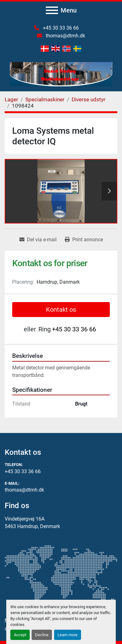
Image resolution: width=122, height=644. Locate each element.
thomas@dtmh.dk (65, 36)
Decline (42, 635)
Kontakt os (61, 310)
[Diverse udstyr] (89, 99)
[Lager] (11, 99)
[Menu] (52, 10)
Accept (20, 635)
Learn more (68, 635)
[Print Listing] (84, 240)
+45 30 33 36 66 (60, 28)
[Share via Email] (38, 240)
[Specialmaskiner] (45, 99)
